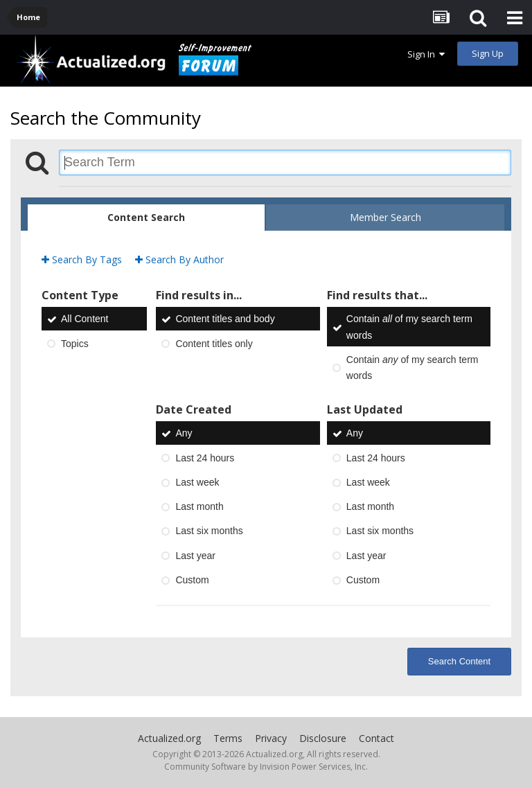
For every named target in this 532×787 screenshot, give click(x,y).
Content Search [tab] (146, 217)
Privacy (271, 738)
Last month (199, 506)
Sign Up (488, 53)
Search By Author (179, 259)
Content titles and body (225, 319)
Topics (75, 344)
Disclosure (323, 738)
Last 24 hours (205, 458)
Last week (197, 482)
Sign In (426, 54)
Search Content (459, 661)
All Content (85, 319)
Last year (195, 556)
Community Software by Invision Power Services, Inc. (266, 767)
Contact (376, 738)
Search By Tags (82, 259)
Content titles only (214, 344)
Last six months (209, 531)
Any (184, 434)
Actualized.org (169, 738)
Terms (228, 738)
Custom (192, 580)
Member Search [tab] (385, 217)
